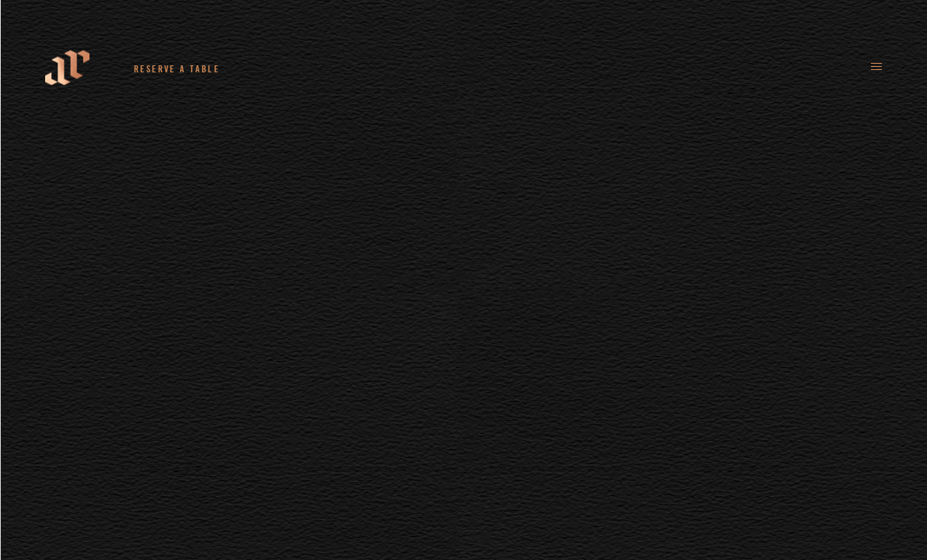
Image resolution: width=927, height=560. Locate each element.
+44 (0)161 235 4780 (320, 68)
